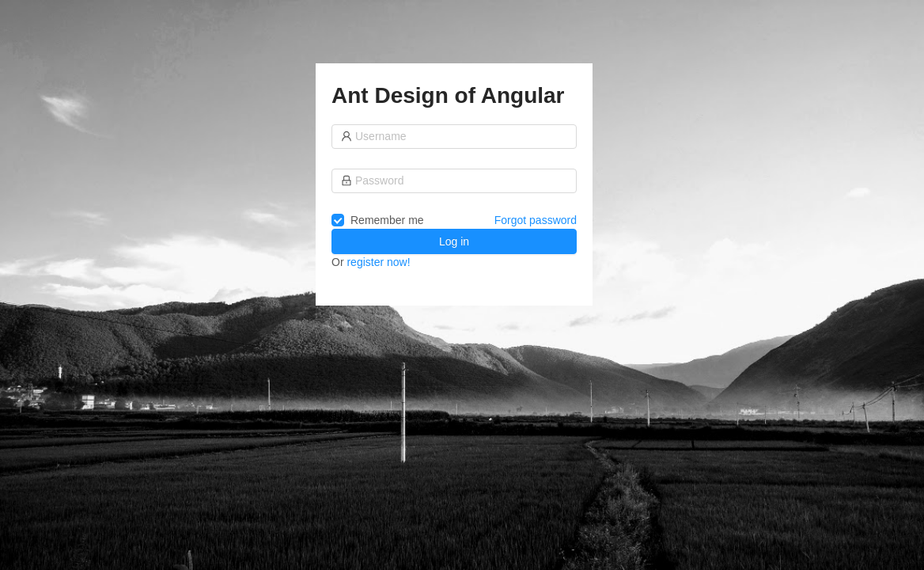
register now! (378, 262)
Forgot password (536, 220)
